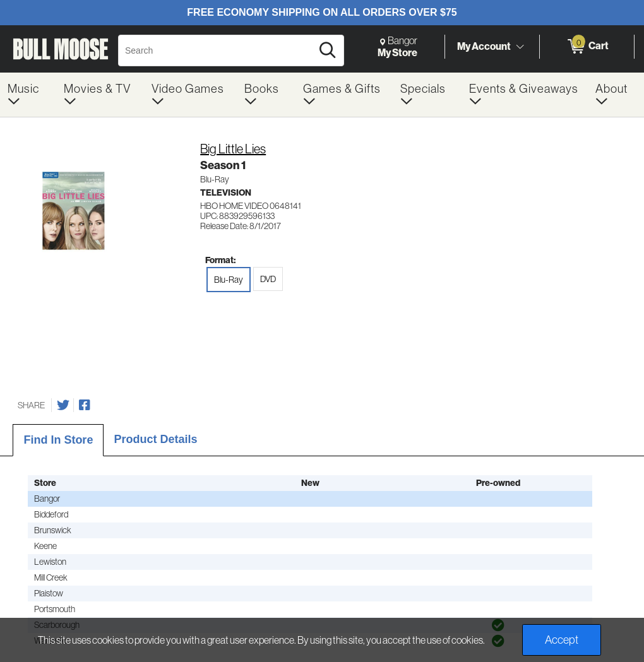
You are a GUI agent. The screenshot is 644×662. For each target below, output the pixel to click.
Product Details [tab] (155, 439)
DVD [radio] (268, 279)
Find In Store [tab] (58, 440)
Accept (562, 640)
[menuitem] (28, 95)
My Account (484, 46)
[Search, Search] (217, 50)
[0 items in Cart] (587, 47)
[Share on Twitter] (63, 405)
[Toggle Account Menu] (520, 47)
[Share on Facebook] (85, 405)
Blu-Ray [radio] (229, 280)
